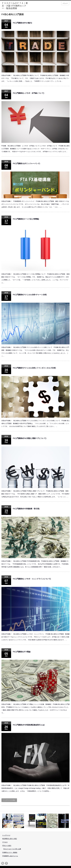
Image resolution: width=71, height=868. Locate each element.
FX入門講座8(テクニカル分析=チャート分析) (30, 295)
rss (3, 863)
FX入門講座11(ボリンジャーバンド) (26, 163)
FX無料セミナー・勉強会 (10, 852)
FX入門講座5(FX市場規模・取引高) (26, 509)
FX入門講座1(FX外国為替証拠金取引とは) (29, 725)
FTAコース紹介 (7, 846)
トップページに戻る (9, 800)
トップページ (6, 835)
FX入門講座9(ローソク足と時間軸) (26, 219)
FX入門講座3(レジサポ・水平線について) (29, 93)
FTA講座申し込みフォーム (10, 856)
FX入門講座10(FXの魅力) (22, 23)
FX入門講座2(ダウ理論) (22, 652)
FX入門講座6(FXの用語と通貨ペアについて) (30, 438)
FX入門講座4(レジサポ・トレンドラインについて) (32, 579)
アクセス (5, 842)
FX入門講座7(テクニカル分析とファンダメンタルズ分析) (34, 368)
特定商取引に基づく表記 (10, 839)
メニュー (65, 3)
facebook (6, 863)
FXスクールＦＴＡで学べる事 (12, 849)
